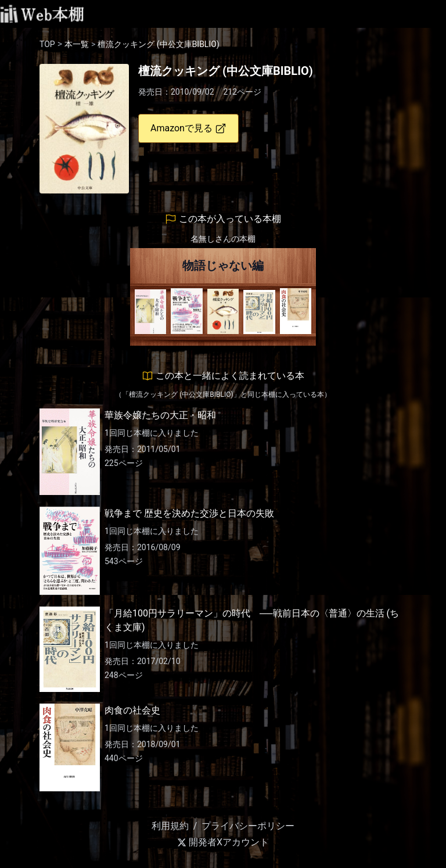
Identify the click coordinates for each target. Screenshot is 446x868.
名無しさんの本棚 (223, 239)
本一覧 (77, 44)
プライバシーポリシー (248, 826)
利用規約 (170, 826)
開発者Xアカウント (223, 842)
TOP (47, 44)
